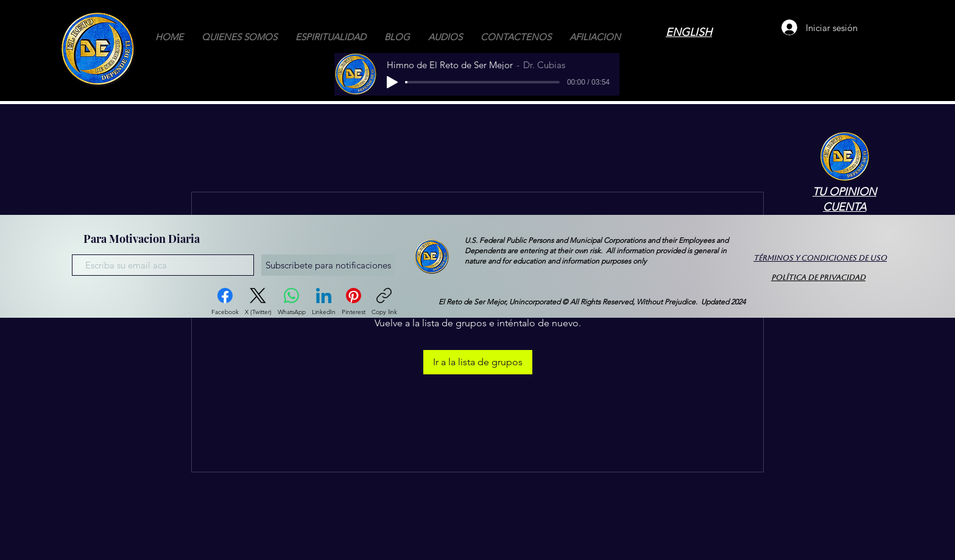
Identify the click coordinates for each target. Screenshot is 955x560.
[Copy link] (384, 302)
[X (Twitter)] (258, 302)
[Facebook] (225, 302)
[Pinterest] (354, 302)
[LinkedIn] (324, 302)
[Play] (392, 82)
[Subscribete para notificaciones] (328, 265)
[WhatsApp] (292, 302)
